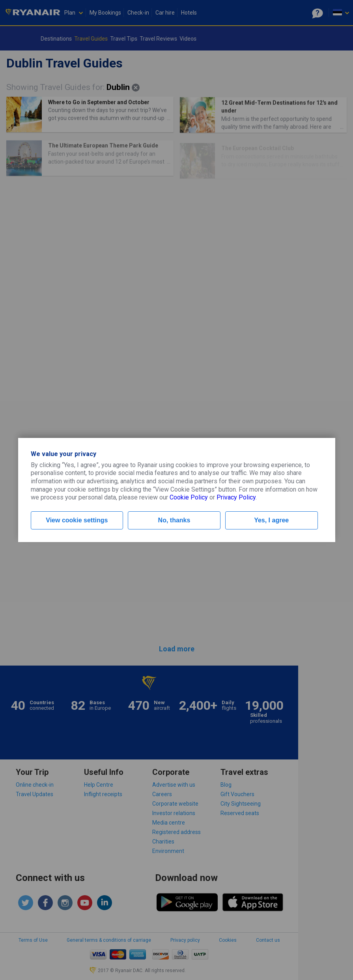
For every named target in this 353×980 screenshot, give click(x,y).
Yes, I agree (271, 520)
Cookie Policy (189, 497)
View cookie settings (77, 520)
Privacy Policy (236, 497)
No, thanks (174, 520)
